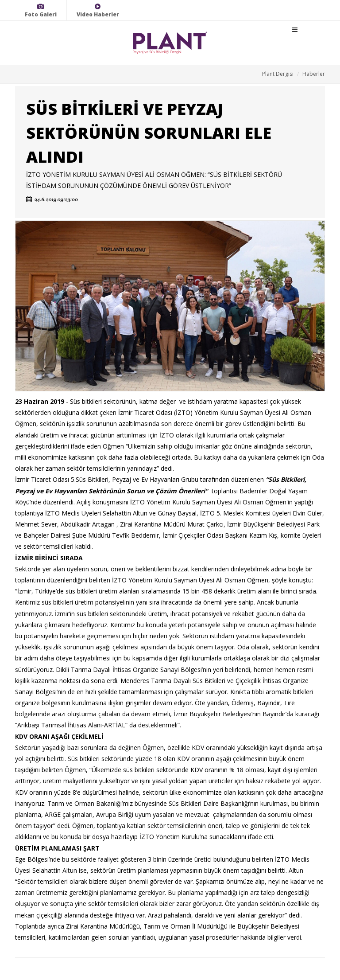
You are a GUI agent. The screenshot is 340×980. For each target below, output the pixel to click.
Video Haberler (98, 10)
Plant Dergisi (278, 74)
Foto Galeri (41, 10)
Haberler (314, 74)
